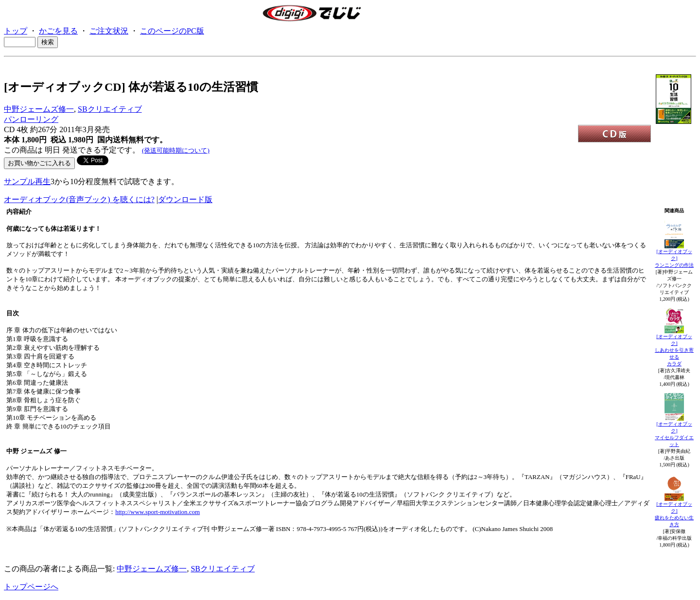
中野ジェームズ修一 (39, 109)
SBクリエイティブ (110, 109)
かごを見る (58, 31)
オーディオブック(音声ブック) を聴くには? (79, 199)
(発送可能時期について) (176, 150)
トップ (16, 31)
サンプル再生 (27, 181)
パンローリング (31, 119)
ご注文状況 (109, 31)
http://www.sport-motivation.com (157, 512)
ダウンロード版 (185, 199)
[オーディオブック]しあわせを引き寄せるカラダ (674, 350)
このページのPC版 (172, 31)
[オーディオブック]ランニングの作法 (674, 258)
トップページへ (31, 587)
